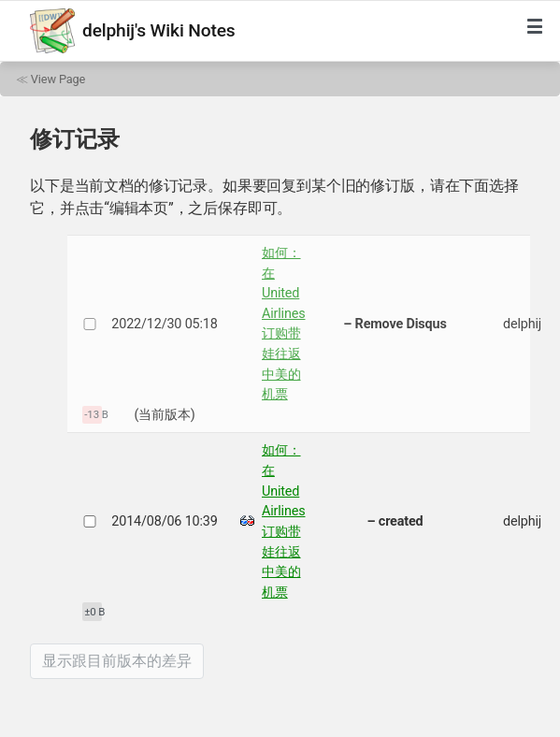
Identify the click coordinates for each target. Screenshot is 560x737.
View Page (58, 79)
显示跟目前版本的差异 (117, 661)
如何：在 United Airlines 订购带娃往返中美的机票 (284, 324)
